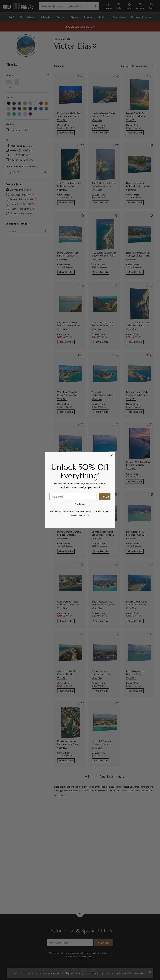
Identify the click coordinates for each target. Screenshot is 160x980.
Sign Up (105, 497)
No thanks (80, 504)
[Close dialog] (112, 455)
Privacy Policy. (83, 515)
